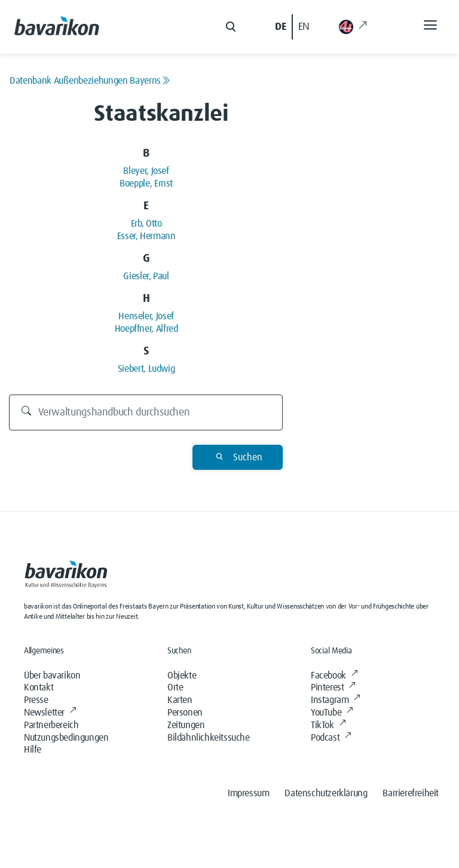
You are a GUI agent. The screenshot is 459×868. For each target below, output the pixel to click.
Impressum (248, 793)
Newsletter (50, 713)
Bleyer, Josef (146, 171)
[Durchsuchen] (146, 412)
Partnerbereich (51, 725)
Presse (36, 700)
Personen (185, 713)
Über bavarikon (52, 676)
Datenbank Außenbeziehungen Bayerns (90, 81)
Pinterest (333, 687)
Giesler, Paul (146, 276)
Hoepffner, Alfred (146, 329)
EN (304, 27)
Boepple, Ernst (146, 184)
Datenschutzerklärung (326, 793)
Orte (175, 687)
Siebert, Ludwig (146, 369)
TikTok (328, 725)
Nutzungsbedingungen (66, 738)
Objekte (182, 676)
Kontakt (39, 687)
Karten (180, 700)
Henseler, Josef (146, 316)
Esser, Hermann (146, 236)
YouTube (332, 713)
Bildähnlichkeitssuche (209, 738)
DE (280, 27)
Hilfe (33, 750)
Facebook (334, 676)
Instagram (336, 700)
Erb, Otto (146, 224)
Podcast (331, 738)
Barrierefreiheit (411, 793)
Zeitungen (186, 725)
